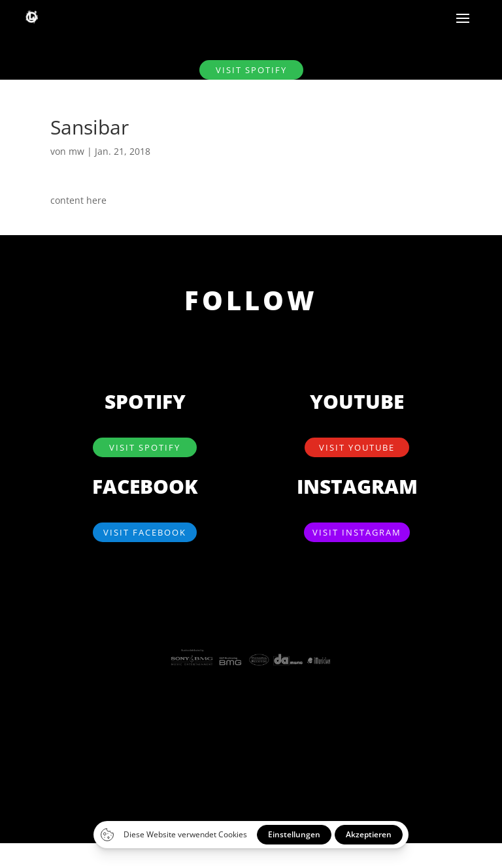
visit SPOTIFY (251, 70)
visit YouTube (357, 447)
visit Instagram (357, 532)
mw (76, 151)
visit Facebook (145, 532)
